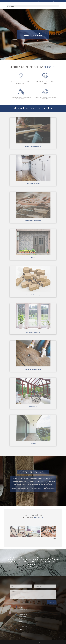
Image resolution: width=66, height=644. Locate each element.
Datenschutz (43, 642)
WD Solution (29, 642)
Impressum (36, 642)
